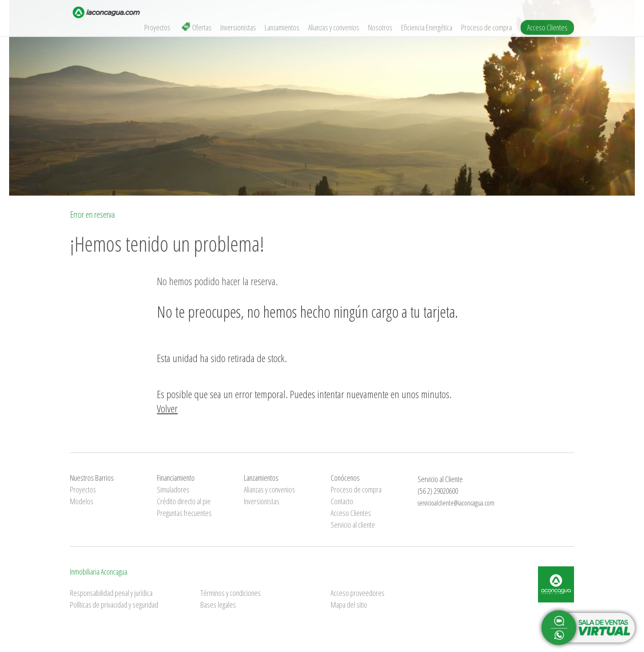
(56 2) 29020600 (438, 491)
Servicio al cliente (353, 525)
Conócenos (345, 478)
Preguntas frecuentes (184, 513)
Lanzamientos (282, 27)
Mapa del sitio (349, 605)
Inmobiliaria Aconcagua (99, 572)
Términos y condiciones (231, 593)
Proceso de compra (486, 27)
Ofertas (196, 27)
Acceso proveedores (358, 593)
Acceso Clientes (547, 27)
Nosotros (380, 27)
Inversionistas (238, 27)
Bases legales (218, 605)
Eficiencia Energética (427, 27)
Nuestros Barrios (92, 478)
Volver (167, 408)
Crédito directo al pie (184, 501)
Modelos (82, 501)
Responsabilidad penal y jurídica (111, 593)
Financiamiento (176, 478)
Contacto (342, 501)
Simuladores (173, 489)
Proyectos (157, 27)
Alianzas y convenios (334, 27)
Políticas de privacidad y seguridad (114, 605)
